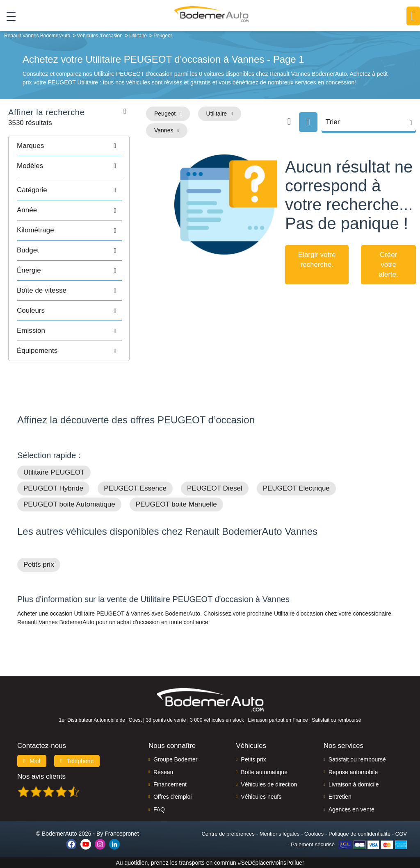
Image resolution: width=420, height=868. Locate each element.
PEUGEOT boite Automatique (69, 504)
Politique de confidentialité (360, 834)
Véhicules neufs (261, 797)
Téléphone (77, 761)
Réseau (163, 772)
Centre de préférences (228, 834)
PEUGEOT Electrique (296, 488)
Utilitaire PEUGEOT (54, 472)
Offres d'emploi (172, 797)
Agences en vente (352, 809)
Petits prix (39, 565)
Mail (32, 761)
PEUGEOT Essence (135, 488)
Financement (170, 784)
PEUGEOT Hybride (53, 488)
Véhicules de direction (269, 784)
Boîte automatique (264, 772)
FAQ (159, 809)
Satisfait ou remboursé (357, 759)
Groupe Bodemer (175, 759)
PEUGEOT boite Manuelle (176, 504)
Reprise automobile (353, 772)
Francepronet (122, 834)
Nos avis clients (41, 776)
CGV (401, 834)
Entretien (340, 797)
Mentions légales (280, 834)
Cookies (314, 834)
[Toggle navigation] (8, 16)
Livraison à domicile (354, 784)
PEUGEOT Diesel (215, 488)
